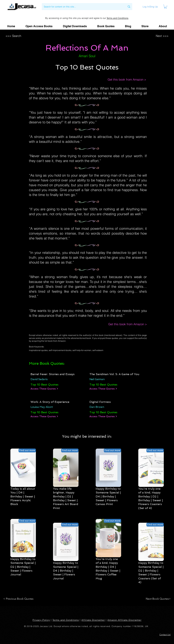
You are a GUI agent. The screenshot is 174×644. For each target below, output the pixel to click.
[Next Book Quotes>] (157, 599)
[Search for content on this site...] (82, 7)
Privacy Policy (41, 620)
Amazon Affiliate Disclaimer (124, 620)
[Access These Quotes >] (44, 389)
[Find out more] (27, 450)
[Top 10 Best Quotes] (44, 385)
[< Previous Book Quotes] (19, 599)
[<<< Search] (27, 36)
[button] (163, 26)
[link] (166, 7)
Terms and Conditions (118, 18)
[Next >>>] (146, 36)
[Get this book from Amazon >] (123, 80)
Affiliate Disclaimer (93, 620)
